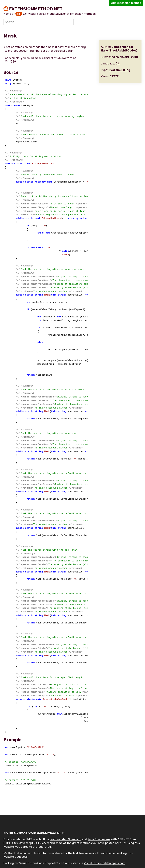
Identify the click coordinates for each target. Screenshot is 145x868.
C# (25, 14)
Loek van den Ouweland (65, 839)
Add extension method (126, 3)
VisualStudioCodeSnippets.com (105, 863)
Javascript (62, 14)
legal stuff (44, 847)
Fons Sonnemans (99, 839)
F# (47, 14)
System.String (119, 70)
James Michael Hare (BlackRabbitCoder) (119, 49)
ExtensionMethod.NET (36, 9)
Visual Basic (36, 14)
